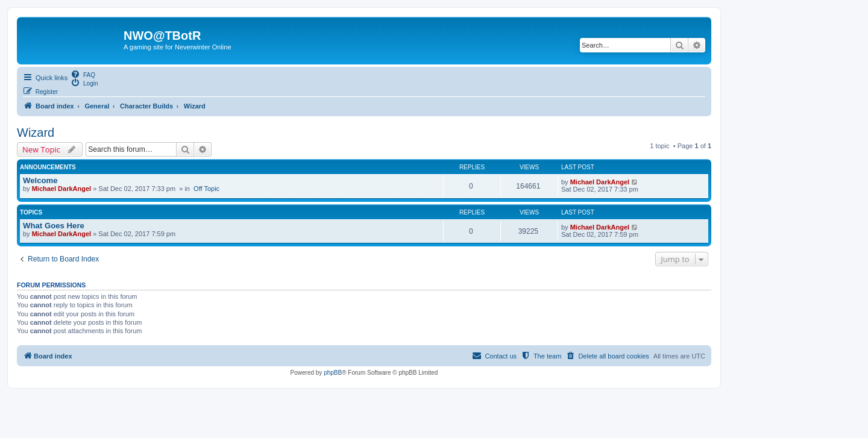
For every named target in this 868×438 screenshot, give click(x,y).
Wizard (36, 133)
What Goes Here (54, 226)
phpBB (333, 373)
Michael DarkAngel (61, 189)
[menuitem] (83, 74)
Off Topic (206, 189)
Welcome (40, 180)
